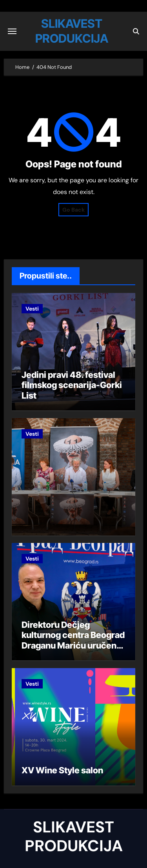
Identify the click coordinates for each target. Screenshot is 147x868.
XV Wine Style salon (62, 770)
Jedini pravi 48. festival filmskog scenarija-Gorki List (72, 385)
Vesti (32, 309)
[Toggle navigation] (12, 31)
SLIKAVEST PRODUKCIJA (74, 836)
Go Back (73, 210)
